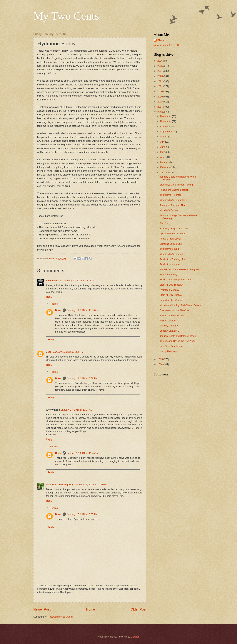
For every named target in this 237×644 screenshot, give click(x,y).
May (163, 152)
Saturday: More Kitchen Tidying (176, 185)
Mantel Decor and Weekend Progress (179, 269)
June (163, 147)
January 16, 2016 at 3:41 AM (79, 280)
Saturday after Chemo (171, 300)
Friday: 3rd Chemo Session (174, 190)
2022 (160, 81)
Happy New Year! (169, 351)
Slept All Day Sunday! (171, 295)
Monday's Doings (169, 210)
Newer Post (42, 609)
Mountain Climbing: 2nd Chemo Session (181, 305)
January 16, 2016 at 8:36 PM (68, 352)
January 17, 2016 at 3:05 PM (82, 514)
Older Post (138, 609)
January (165, 172)
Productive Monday (170, 264)
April (163, 157)
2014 (160, 364)
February (165, 167)
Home (91, 609)
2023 (160, 76)
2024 (160, 71)
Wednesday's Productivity (173, 200)
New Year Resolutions (171, 346)
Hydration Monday (169, 290)
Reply (49, 297)
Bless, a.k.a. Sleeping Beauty (175, 280)
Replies (54, 304)
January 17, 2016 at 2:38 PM (91, 484)
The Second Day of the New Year (177, 341)
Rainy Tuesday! (168, 321)
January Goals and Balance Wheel (178, 336)
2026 (160, 61)
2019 (160, 97)
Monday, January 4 (170, 326)
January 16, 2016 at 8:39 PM (82, 378)
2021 (160, 86)
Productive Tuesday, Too (173, 259)
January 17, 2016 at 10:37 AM (77, 410)
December (166, 116)
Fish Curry (165, 223)
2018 (160, 102)
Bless (58, 310)
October (165, 126)
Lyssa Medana (54, 280)
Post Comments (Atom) (60, 617)
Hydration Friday (168, 275)
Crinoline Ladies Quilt (171, 244)
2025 (160, 66)
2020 (160, 91)
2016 (160, 112)
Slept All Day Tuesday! (172, 285)
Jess (49, 352)
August (164, 137)
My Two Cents (66, 16)
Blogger (135, 637)
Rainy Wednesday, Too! (172, 315)
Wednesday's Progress (172, 254)
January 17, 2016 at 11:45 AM (83, 453)
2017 (160, 107)
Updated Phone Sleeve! (172, 234)
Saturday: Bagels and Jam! (174, 229)
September (166, 132)
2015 (160, 359)
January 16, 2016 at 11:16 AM (83, 310)
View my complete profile (167, 45)
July (163, 142)
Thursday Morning (169, 249)
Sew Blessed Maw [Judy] (60, 484)
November (166, 121)
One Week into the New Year (175, 310)
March (164, 162)
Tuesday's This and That (173, 205)
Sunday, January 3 (169, 331)
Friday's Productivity (170, 239)
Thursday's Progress (171, 195)
